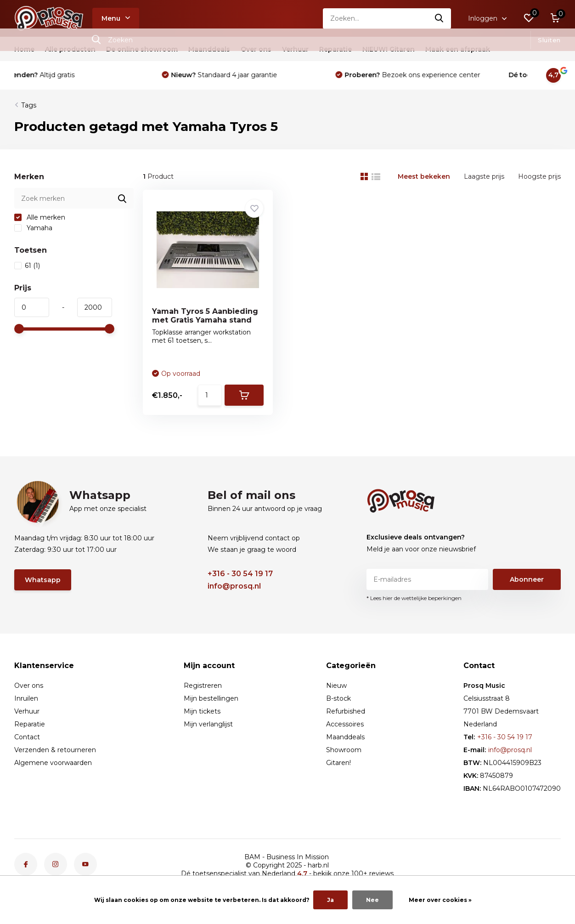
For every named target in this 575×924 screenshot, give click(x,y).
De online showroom (142, 49)
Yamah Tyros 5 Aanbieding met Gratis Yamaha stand (205, 316)
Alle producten (70, 49)
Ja (330, 900)
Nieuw (336, 686)
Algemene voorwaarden (53, 763)
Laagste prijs (484, 176)
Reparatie (335, 49)
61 (27, 266)
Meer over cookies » (440, 900)
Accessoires (345, 724)
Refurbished (346, 711)
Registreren (203, 686)
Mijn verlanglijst (208, 724)
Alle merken (40, 217)
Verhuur (295, 49)
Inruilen (26, 698)
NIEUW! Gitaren (389, 49)
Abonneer (527, 579)
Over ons (256, 49)
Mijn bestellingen (211, 698)
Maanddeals (209, 49)
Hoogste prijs (539, 176)
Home (24, 49)
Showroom (344, 750)
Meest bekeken (424, 176)
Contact (27, 737)
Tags (29, 105)
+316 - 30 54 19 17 (240, 574)
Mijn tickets (202, 711)
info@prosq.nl (234, 586)
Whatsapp (43, 580)
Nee (372, 900)
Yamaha (33, 228)
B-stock (338, 698)
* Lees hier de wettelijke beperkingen (414, 598)
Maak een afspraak (458, 49)
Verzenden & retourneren (55, 750)
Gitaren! (338, 763)
